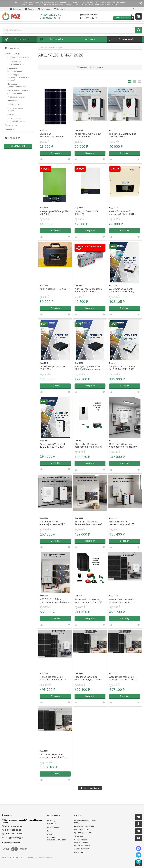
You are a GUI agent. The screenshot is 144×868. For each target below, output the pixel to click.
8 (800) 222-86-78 (50, 18)
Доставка (15, 9)
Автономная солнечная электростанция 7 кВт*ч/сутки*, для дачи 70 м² (88, 601)
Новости (51, 834)
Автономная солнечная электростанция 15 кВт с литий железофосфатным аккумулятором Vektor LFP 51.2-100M (54, 756)
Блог (49, 831)
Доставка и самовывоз (84, 826)
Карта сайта (79, 852)
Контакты (60, 9)
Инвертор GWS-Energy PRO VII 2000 (54, 213)
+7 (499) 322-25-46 (50, 15)
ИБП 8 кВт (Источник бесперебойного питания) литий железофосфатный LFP (88, 523)
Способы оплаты (81, 830)
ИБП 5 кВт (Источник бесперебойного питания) (88, 445)
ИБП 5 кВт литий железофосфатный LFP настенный (52, 523)
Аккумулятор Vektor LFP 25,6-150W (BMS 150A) (122, 290)
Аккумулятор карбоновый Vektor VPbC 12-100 (88, 290)
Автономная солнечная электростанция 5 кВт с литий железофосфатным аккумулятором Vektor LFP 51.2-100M (123, 601)
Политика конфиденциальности (57, 839)
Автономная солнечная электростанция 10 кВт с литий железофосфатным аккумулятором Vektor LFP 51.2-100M (123, 678)
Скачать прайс (18, 146)
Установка (44, 9)
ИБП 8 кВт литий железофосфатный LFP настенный (122, 523)
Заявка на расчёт (82, 849)
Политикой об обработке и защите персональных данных (94, 4)
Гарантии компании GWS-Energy (85, 822)
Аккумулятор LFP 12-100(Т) (55, 289)
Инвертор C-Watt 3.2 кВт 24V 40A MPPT (123, 135)
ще (90, 788)
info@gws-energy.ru (14, 838)
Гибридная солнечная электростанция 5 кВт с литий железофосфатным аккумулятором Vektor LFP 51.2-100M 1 (54, 678)
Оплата (30, 9)
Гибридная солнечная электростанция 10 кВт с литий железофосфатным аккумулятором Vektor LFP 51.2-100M (89, 678)
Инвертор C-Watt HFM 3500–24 (87, 213)
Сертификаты (53, 827)
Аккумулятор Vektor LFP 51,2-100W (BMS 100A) (122, 368)
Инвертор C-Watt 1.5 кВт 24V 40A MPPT (88, 135)
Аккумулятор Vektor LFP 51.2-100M (53, 368)
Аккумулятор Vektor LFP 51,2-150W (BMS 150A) (53, 445)
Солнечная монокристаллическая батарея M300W (52, 135)
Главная (44, 48)
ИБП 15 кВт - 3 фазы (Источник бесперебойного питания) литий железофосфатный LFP (54, 601)
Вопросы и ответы (82, 845)
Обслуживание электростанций (81, 841)
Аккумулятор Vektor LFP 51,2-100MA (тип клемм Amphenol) (87, 368)
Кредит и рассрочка (83, 833)
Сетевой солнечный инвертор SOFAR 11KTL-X (123, 213)
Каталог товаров (56, 48)
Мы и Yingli (52, 821)
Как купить (52, 824)
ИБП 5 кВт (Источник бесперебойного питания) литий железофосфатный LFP (123, 446)
